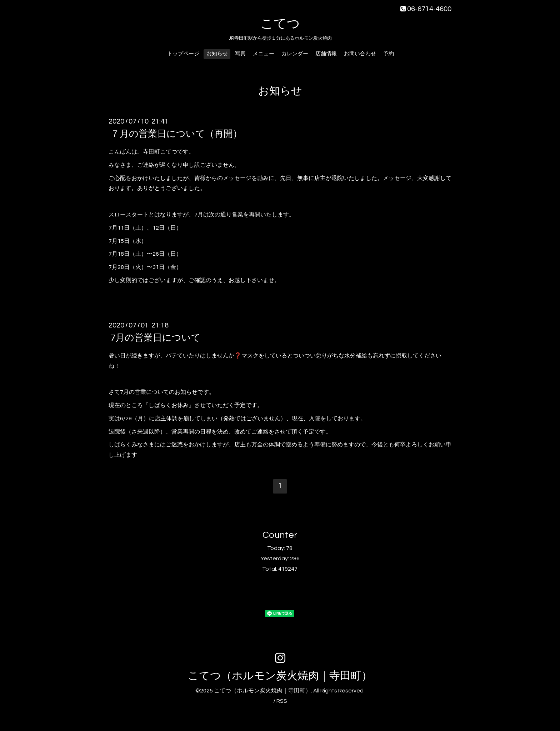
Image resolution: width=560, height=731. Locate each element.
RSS (282, 701)
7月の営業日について (156, 338)
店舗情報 (326, 54)
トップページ (183, 54)
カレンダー (295, 54)
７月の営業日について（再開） (176, 134)
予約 (389, 54)
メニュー (264, 54)
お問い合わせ (360, 54)
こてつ (280, 24)
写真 (240, 54)
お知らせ (217, 54)
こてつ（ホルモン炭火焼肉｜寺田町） (280, 676)
